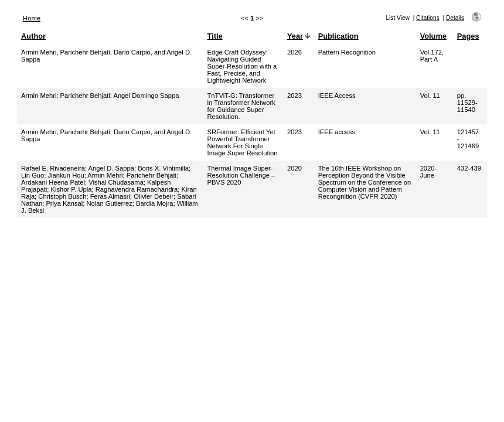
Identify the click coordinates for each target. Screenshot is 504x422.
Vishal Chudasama (116, 182)
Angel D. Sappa (111, 168)
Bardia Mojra (154, 203)
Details (455, 18)
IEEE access (337, 132)
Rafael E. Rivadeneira (53, 168)
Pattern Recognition (347, 52)
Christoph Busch (62, 196)
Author (33, 36)
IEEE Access (337, 96)
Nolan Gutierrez (109, 203)
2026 (294, 52)
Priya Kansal (64, 203)
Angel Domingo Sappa (146, 96)
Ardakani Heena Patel (53, 182)
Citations (428, 18)
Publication (338, 36)
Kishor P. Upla (71, 189)
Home (32, 18)
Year (295, 36)
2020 (294, 168)
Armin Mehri (39, 96)
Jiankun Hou (66, 175)
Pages (468, 36)
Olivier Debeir (154, 196)
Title (215, 36)
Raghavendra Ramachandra (137, 189)
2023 (294, 96)
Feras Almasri (110, 196)
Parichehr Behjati (85, 96)
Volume (433, 36)
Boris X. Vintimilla (163, 168)
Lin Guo (33, 175)
